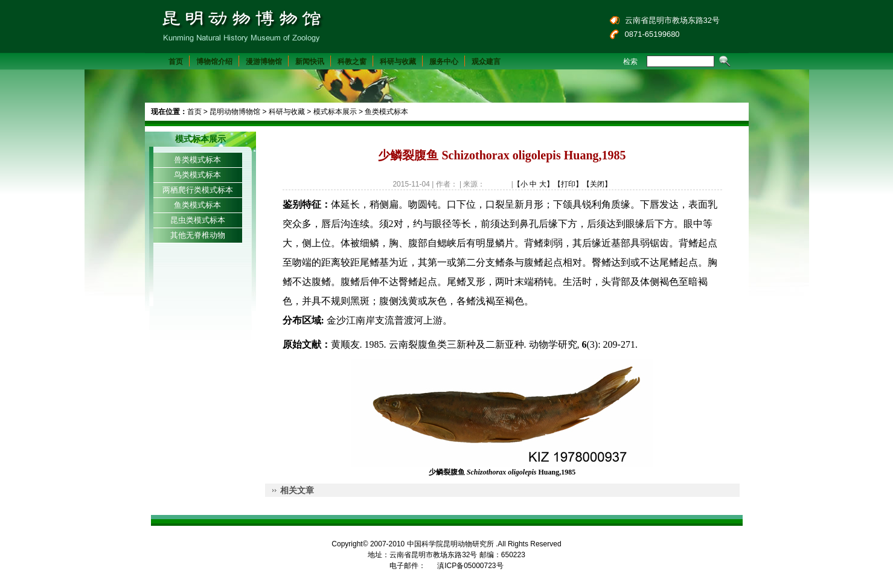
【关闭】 (597, 184)
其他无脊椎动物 (198, 235)
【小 (520, 184)
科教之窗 (352, 62)
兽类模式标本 (197, 160)
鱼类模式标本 (386, 112)
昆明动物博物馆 (235, 112)
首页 (176, 62)
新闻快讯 (310, 62)
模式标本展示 (335, 112)
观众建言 (486, 62)
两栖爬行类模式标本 (198, 190)
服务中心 (444, 62)
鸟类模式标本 (197, 175)
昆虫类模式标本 (198, 220)
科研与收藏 (398, 62)
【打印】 (568, 184)
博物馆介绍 (214, 62)
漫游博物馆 (264, 62)
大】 (546, 184)
